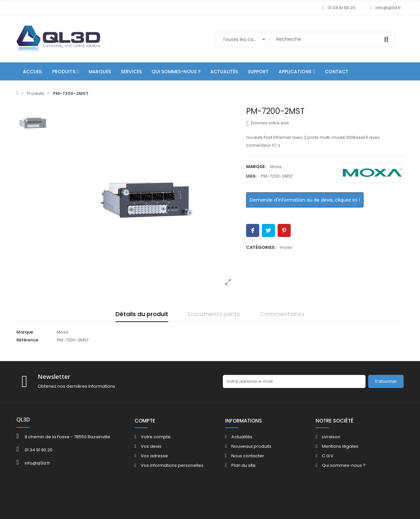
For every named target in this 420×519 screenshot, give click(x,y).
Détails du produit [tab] (142, 314)
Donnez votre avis (268, 123)
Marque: (256, 167)
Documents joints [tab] (214, 314)
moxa (286, 247)
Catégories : (261, 247)
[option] (146, 200)
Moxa (276, 167)
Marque (25, 332)
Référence (27, 340)
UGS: (251, 176)
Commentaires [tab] (282, 314)
